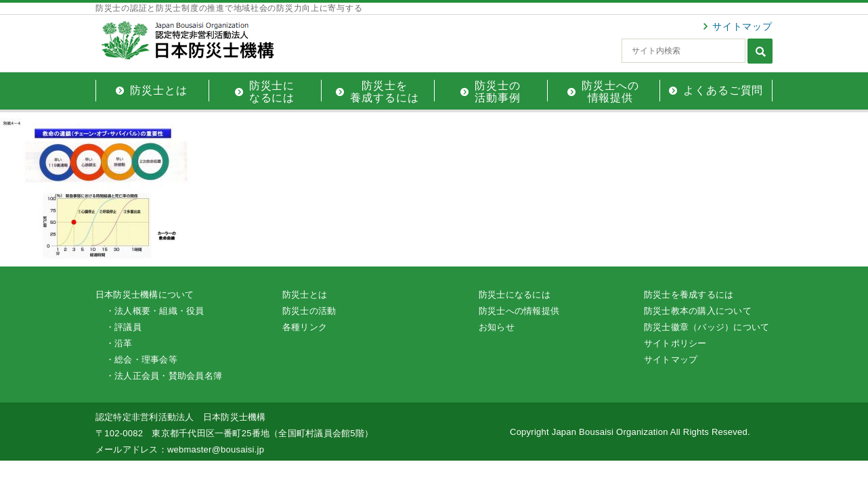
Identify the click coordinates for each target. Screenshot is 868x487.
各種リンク (305, 327)
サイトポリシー (675, 343)
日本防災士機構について (145, 295)
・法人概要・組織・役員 (155, 311)
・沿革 (119, 343)
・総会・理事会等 (142, 360)
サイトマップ (742, 26)
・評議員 (124, 327)
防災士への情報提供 (519, 311)
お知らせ (497, 327)
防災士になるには (515, 295)
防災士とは (305, 295)
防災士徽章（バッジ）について (707, 327)
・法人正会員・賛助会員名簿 (164, 376)
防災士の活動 (309, 311)
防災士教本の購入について (698, 311)
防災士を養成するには (689, 295)
